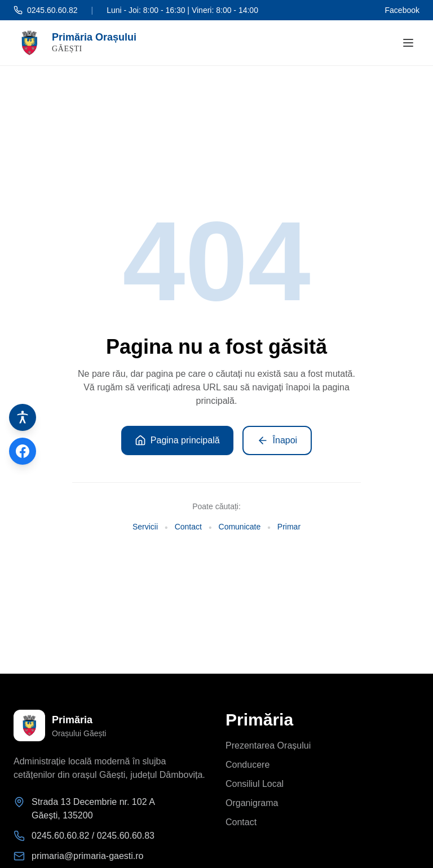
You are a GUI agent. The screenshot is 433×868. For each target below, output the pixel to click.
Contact (188, 527)
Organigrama (252, 803)
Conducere (248, 765)
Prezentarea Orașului (268, 745)
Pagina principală (177, 440)
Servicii (145, 527)
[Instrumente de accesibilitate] (23, 417)
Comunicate (240, 527)
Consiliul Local (255, 784)
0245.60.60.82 (46, 10)
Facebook (402, 10)
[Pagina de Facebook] (23, 451)
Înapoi (277, 440)
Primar (289, 527)
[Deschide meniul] (408, 43)
